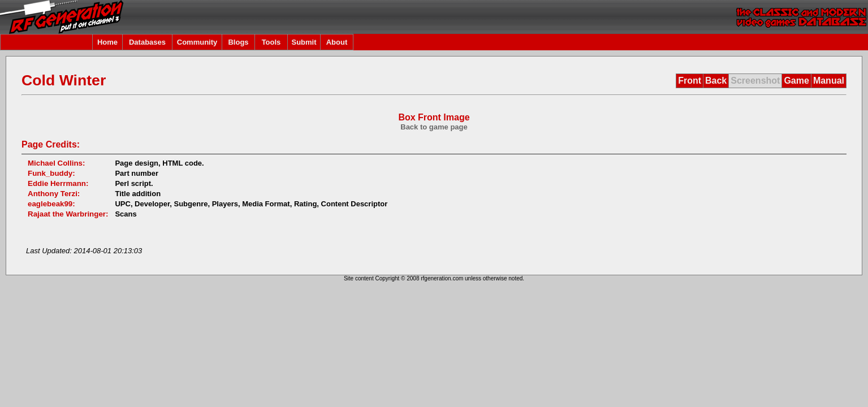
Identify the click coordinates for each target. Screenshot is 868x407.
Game (796, 81)
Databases (147, 42)
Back (716, 81)
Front (690, 81)
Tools (271, 42)
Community (197, 42)
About (337, 42)
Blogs (238, 42)
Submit (304, 42)
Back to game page (434, 127)
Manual (829, 81)
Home (107, 42)
